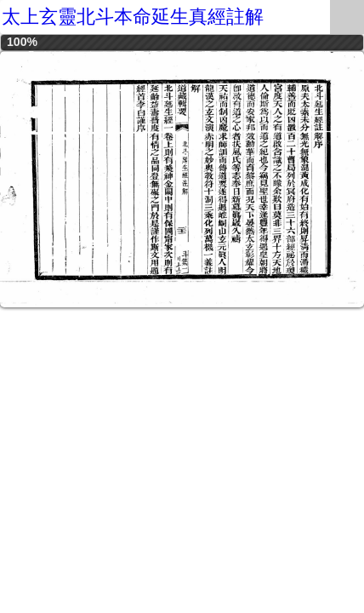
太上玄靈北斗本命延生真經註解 (133, 17)
